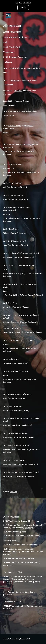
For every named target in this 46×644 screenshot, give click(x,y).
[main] (23, 251)
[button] (3, 15)
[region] (23, 6)
